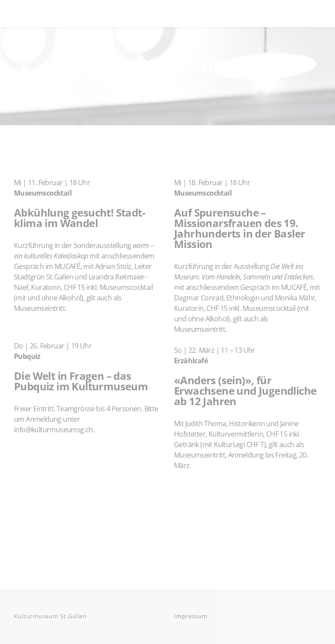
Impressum (191, 616)
